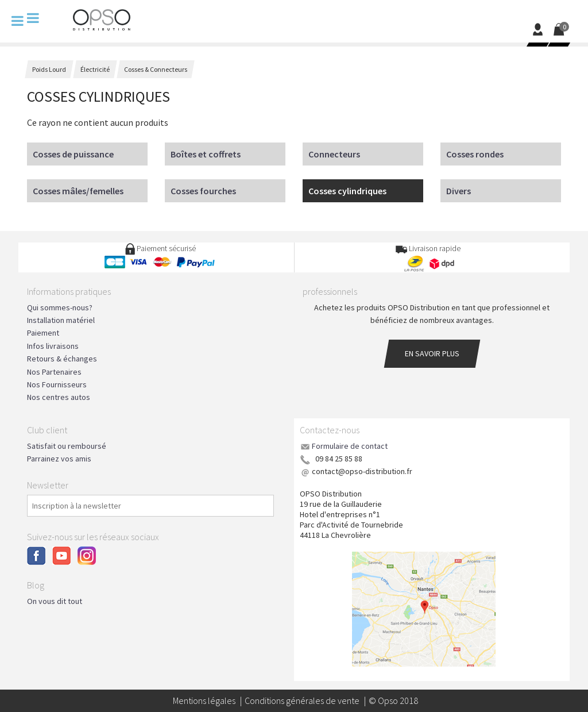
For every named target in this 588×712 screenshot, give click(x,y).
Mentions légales (204, 701)
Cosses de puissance (73, 154)
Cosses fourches (203, 191)
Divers (459, 191)
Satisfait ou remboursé (67, 446)
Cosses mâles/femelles (78, 191)
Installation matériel (61, 320)
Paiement (43, 333)
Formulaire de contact (350, 446)
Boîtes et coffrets (206, 154)
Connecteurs (334, 154)
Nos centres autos (59, 397)
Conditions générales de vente (302, 701)
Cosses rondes (475, 154)
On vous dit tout (55, 601)
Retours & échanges (62, 359)
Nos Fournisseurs (57, 384)
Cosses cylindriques (347, 191)
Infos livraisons (53, 346)
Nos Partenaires (54, 372)
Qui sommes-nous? (60, 307)
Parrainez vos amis (59, 459)
